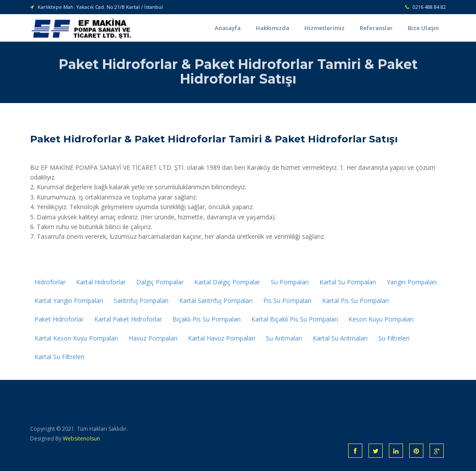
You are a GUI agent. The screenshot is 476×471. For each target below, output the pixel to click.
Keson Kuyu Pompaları (381, 319)
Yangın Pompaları (412, 282)
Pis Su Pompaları (287, 301)
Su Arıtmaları (284, 338)
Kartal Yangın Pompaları (69, 301)
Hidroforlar (50, 282)
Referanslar (376, 28)
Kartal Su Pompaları (348, 282)
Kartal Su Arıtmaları (340, 338)
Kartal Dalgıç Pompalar (227, 282)
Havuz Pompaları (153, 338)
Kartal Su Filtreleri (59, 357)
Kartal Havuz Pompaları (222, 338)
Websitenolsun (81, 438)
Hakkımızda (273, 28)
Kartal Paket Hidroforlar (128, 319)
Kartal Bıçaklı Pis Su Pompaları (295, 319)
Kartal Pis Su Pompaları (355, 301)
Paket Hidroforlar (59, 319)
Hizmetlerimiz (324, 28)
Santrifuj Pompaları (141, 301)
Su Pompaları (290, 282)
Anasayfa (228, 28)
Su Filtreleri (394, 338)
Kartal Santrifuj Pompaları (216, 301)
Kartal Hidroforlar (101, 282)
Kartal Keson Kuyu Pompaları (76, 338)
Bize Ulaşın (423, 28)
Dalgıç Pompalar (160, 282)
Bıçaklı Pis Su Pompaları (207, 319)
